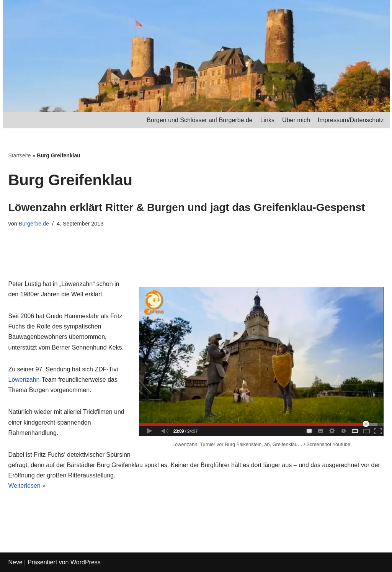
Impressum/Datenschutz (351, 120)
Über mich (296, 120)
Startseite (20, 155)
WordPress (86, 562)
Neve (16, 562)
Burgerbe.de (34, 224)
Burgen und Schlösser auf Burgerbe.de (200, 120)
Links (267, 120)
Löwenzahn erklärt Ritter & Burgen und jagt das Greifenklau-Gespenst (187, 207)
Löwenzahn (24, 380)
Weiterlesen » (27, 486)
